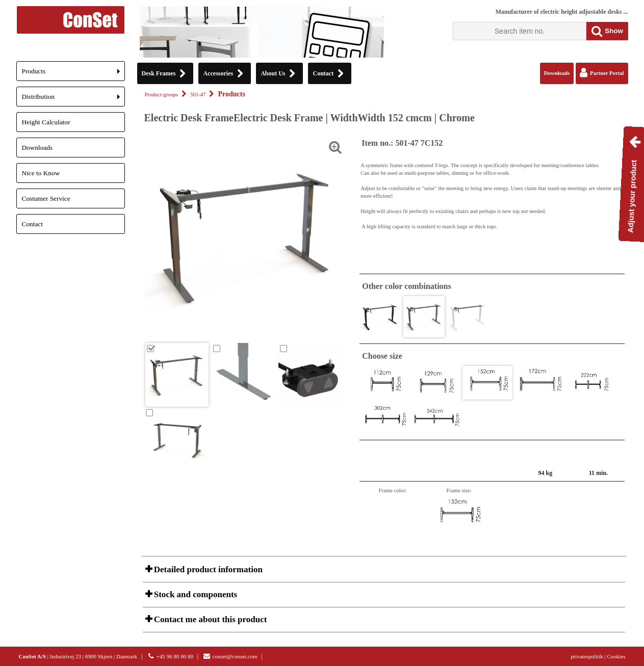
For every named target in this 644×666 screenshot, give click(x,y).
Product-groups (162, 95)
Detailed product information (207, 569)
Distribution (73, 100)
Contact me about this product (210, 619)
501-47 (198, 95)
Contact (32, 224)
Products (73, 74)
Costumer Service (46, 198)
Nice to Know (41, 173)
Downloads (37, 148)
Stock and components (195, 594)
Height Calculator (46, 122)
